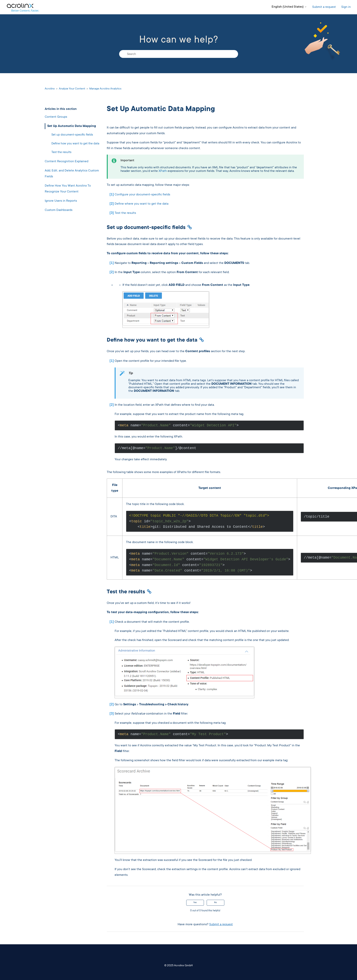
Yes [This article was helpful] (195, 903)
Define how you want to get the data (75, 144)
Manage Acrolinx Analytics (105, 89)
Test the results (61, 152)
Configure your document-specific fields (142, 195)
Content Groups (56, 117)
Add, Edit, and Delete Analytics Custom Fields (72, 174)
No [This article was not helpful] (215, 903)
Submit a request (324, 7)
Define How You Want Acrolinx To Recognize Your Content (68, 189)
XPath (163, 171)
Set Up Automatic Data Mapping (72, 126)
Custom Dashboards (59, 210)
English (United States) (289, 7)
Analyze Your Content (72, 89)
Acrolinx (50, 89)
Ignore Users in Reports (61, 201)
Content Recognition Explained (67, 161)
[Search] (179, 54)
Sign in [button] (346, 7)
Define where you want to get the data (142, 204)
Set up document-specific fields (72, 135)
